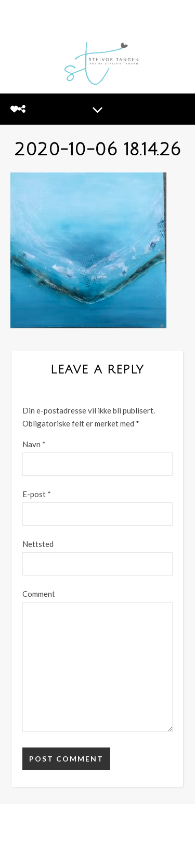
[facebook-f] (74, 849)
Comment (39, 594)
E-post (37, 494)
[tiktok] (121, 849)
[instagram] (89, 849)
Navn (34, 444)
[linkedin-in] (106, 849)
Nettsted (38, 544)
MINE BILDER (43, 834)
